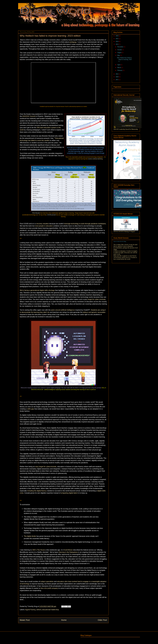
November (120, 47)
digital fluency (30, 610)
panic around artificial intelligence (63, 310)
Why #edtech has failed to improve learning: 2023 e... (124, 59)
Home (64, 620)
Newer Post (25, 620)
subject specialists (47, 582)
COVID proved (51, 215)
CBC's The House (39, 550)
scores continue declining (95, 159)
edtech (39, 610)
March (119, 68)
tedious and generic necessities (94, 312)
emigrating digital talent (69, 493)
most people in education (44, 226)
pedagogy (73, 42)
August (120, 53)
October (120, 50)
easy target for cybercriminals (46, 467)
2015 (117, 80)
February (120, 70)
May (119, 55)
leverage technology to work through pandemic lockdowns (85, 224)
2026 (117, 36)
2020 (117, 77)
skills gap (31, 409)
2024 (117, 41)
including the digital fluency (37, 491)
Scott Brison (68, 550)
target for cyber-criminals (97, 299)
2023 (117, 44)
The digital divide (30, 536)
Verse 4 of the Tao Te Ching (120, 241)
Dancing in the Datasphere (68, 552)
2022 (117, 74)
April (119, 65)
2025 (117, 39)
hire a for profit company (49, 588)
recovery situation (43, 224)
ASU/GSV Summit (29, 116)
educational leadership (50, 610)
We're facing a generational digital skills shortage (37, 290)
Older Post (102, 620)
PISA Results (36, 213)
